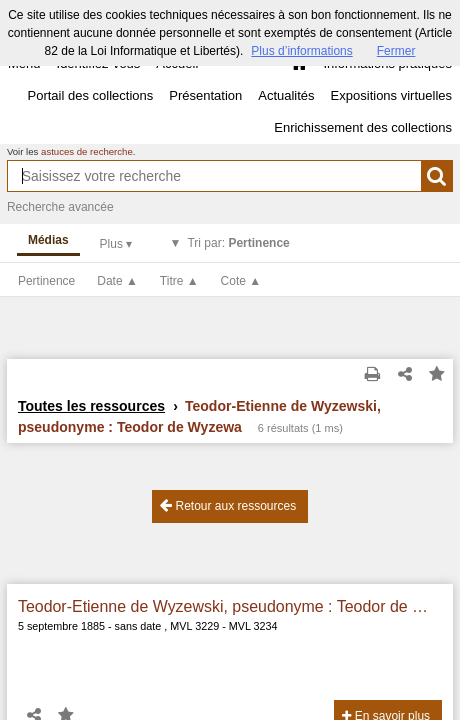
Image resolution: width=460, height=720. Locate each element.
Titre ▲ (179, 281)
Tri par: (238, 243)
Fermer (396, 51)
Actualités (286, 95)
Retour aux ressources (228, 505)
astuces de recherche (87, 151)
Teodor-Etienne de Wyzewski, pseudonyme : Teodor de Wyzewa (230, 606)
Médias (48, 240)
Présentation (205, 95)
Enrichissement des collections (363, 127)
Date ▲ (117, 281)
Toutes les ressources (91, 406)
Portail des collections (91, 95)
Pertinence (46, 281)
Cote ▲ (241, 281)
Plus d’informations (301, 51)
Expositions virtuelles (391, 95)
